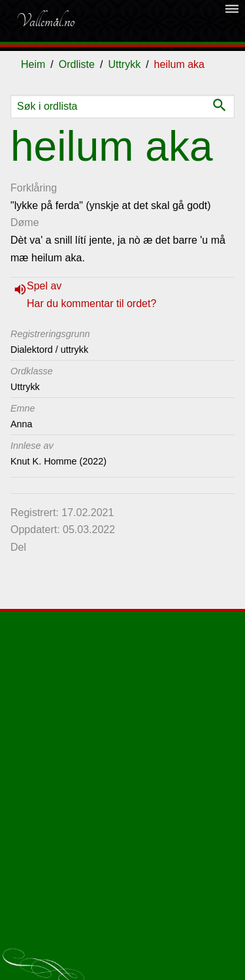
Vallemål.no (45, 21)
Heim (33, 64)
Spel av (44, 286)
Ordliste (77, 64)
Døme (25, 222)
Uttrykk (124, 64)
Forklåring (34, 188)
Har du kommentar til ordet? (91, 303)
